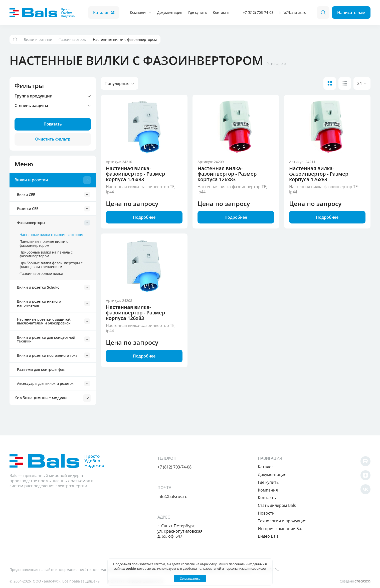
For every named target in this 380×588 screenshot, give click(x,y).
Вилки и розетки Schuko (54, 287)
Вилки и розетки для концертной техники (54, 339)
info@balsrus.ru (293, 12)
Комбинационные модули (53, 398)
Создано (355, 581)
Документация (170, 12)
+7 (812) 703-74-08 (258, 12)
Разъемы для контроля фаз (41, 369)
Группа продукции (53, 96)
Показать (53, 124)
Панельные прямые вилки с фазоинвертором (44, 243)
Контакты (221, 12)
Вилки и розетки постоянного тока (54, 355)
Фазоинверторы (54, 223)
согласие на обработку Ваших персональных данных (223, 564)
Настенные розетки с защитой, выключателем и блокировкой (54, 321)
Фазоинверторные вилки (41, 273)
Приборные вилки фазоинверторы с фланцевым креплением (51, 265)
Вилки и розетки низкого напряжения (54, 303)
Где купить (198, 12)
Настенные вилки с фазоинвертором (51, 235)
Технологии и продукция (282, 521)
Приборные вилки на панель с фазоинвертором (46, 254)
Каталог (104, 13)
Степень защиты (53, 106)
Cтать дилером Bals (277, 505)
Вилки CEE (54, 194)
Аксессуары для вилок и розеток (54, 384)
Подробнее (144, 217)
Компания (141, 12)
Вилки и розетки (53, 180)
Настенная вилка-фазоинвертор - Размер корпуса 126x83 (135, 174)
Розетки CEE (54, 209)
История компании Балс (282, 529)
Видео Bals (268, 536)
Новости (266, 513)
